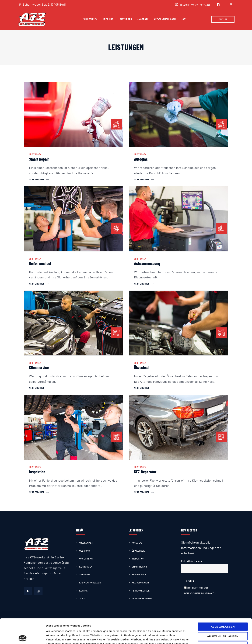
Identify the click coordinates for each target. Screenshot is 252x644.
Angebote (143, 19)
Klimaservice (39, 367)
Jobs (184, 19)
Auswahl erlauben (223, 611)
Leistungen (125, 19)
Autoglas (141, 159)
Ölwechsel (142, 367)
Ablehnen (223, 621)
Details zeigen (186, 637)
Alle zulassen (223, 602)
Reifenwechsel (40, 263)
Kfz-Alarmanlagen (165, 19)
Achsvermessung (147, 263)
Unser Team (86, 559)
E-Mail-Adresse (205, 566)
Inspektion (37, 472)
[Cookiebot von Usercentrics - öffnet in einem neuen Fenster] (23, 637)
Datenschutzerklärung (198, 593)
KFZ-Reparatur (145, 472)
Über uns (108, 19)
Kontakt (84, 591)
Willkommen (90, 19)
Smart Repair (39, 159)
